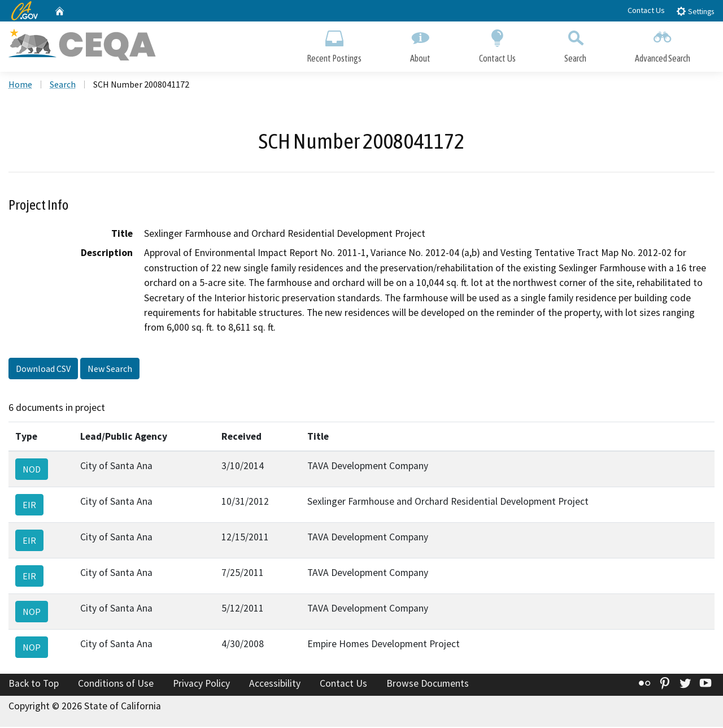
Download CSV (43, 369)
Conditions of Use (116, 684)
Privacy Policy (201, 684)
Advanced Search (663, 44)
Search (575, 44)
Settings (695, 11)
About (420, 44)
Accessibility (275, 684)
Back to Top (34, 684)
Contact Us (646, 10)
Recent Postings (334, 44)
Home (20, 85)
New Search (110, 369)
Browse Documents (428, 684)
